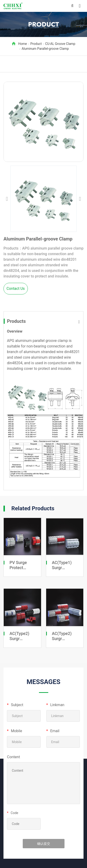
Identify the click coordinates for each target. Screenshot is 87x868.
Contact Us (16, 289)
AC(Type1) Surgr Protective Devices (62, 570)
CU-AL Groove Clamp (60, 44)
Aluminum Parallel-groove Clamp (45, 49)
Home (23, 44)
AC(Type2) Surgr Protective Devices (19, 641)
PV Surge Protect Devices (18, 568)
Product (36, 44)
